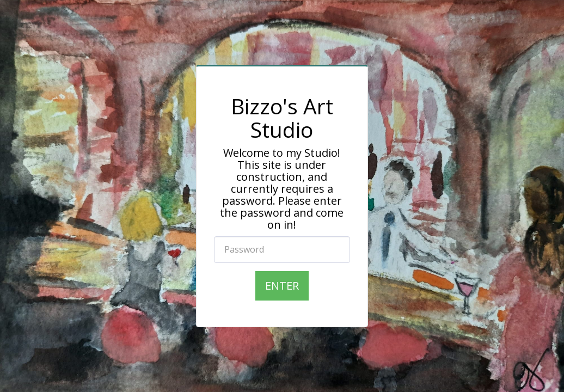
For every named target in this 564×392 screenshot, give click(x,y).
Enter (282, 286)
